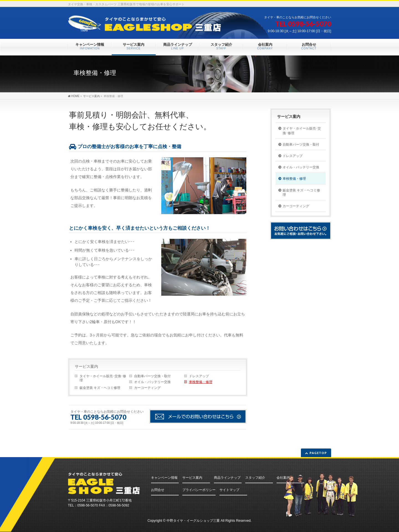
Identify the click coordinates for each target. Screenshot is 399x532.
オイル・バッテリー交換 (152, 382)
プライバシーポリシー (199, 490)
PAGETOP (318, 453)
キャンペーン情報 (164, 478)
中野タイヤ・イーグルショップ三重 (193, 521)
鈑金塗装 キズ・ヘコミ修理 (100, 388)
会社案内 (283, 478)
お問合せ (158, 490)
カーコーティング (147, 388)
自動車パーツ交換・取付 (152, 376)
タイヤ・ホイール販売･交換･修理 (103, 378)
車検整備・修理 (201, 382)
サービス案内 (86, 366)
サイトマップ (229, 490)
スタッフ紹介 (255, 478)
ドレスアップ (199, 376)
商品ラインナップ (227, 478)
